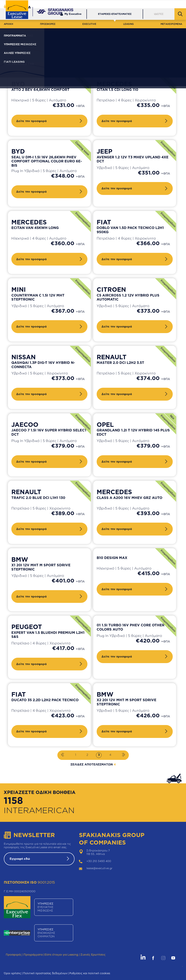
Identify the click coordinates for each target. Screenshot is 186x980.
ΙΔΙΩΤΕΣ (159, 14)
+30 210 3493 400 (99, 861)
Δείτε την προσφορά (31, 121)
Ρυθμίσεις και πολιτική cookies (90, 973)
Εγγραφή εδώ (20, 859)
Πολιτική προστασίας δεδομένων (45, 973)
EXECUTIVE (89, 24)
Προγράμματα (33, 955)
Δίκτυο (148, 4)
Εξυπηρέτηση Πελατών (123, 4)
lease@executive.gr (99, 868)
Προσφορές (14, 955)
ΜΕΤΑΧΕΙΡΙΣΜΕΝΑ (171, 24)
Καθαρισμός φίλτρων (122, 55)
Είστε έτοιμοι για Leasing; (62, 955)
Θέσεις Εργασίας (170, 4)
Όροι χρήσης (13, 973)
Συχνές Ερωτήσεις (93, 955)
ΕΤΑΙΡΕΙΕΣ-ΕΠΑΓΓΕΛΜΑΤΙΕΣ (115, 14)
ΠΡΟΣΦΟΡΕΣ (48, 24)
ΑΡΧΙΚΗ (8, 24)
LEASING (128, 24)
